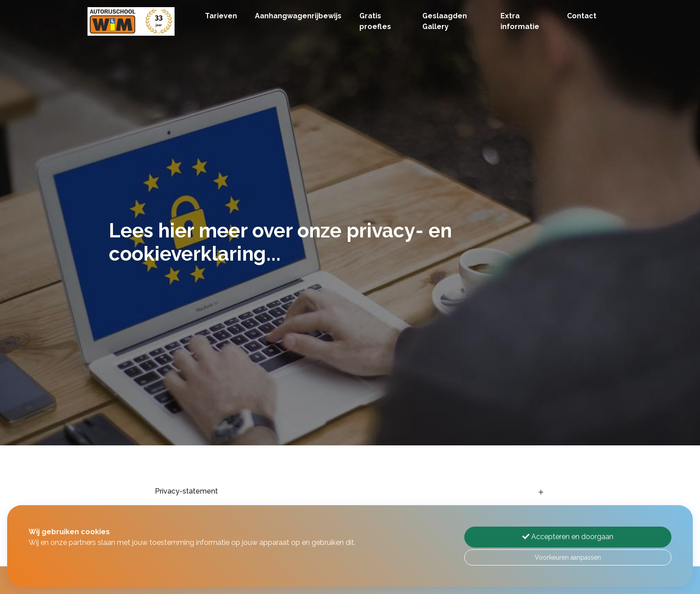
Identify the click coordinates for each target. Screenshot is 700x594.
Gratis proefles (375, 21)
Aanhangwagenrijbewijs (298, 16)
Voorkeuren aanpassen (568, 557)
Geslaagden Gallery (445, 21)
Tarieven (221, 16)
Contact (582, 16)
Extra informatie (520, 21)
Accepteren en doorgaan (568, 537)
